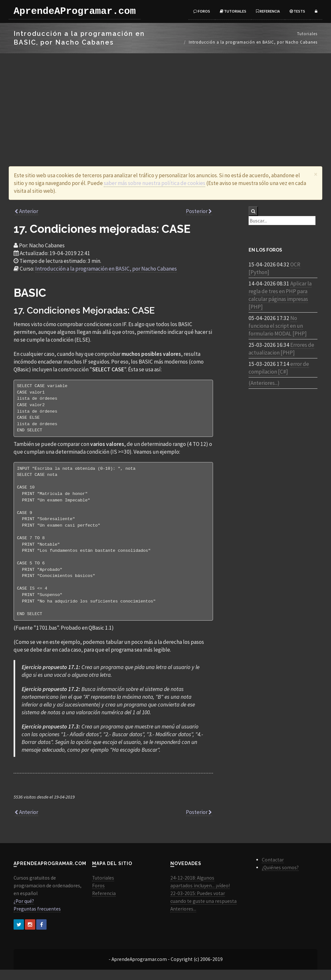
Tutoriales (233, 11)
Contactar (273, 870)
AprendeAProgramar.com (75, 11)
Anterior (26, 211)
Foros (202, 11)
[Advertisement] (165, 102)
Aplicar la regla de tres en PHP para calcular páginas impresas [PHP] (280, 295)
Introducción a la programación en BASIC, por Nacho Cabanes (106, 269)
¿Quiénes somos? (280, 878)
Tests (297, 11)
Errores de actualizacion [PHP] (281, 349)
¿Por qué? (24, 911)
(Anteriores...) (264, 383)
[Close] (316, 174)
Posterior (199, 211)
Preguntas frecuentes (37, 919)
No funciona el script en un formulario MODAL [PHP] (278, 326)
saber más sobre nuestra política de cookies (155, 183)
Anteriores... (183, 919)
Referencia (268, 11)
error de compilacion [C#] (279, 368)
